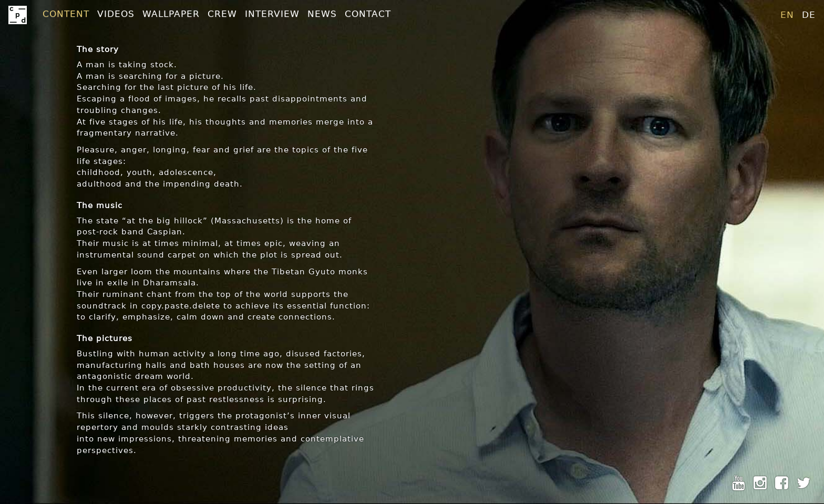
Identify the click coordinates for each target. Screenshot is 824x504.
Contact (368, 14)
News (322, 14)
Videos (116, 14)
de (809, 15)
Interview (272, 14)
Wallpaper (171, 14)
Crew (222, 14)
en (787, 15)
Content (66, 14)
